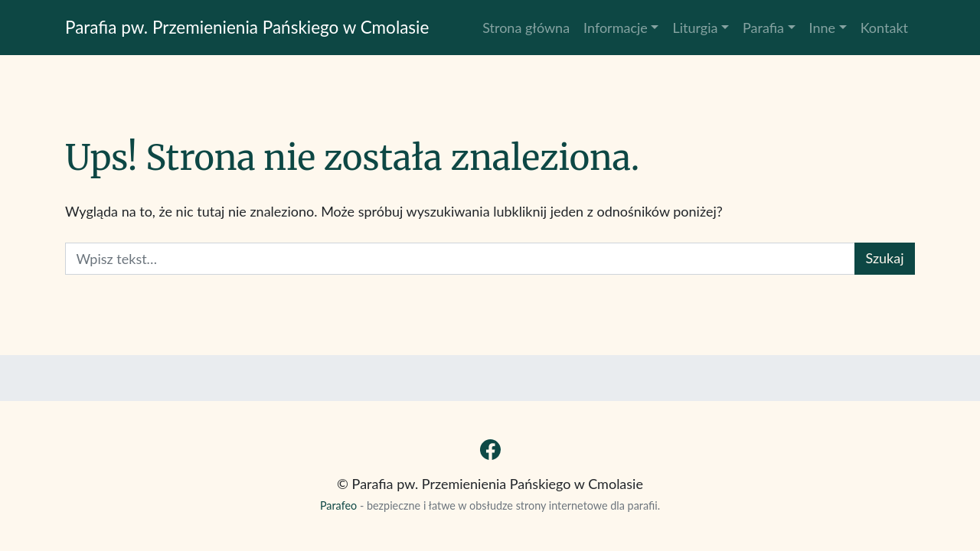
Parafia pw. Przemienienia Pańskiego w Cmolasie (247, 27)
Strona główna (526, 28)
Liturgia (695, 28)
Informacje (616, 28)
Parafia (763, 28)
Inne (823, 28)
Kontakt (884, 28)
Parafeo (338, 505)
